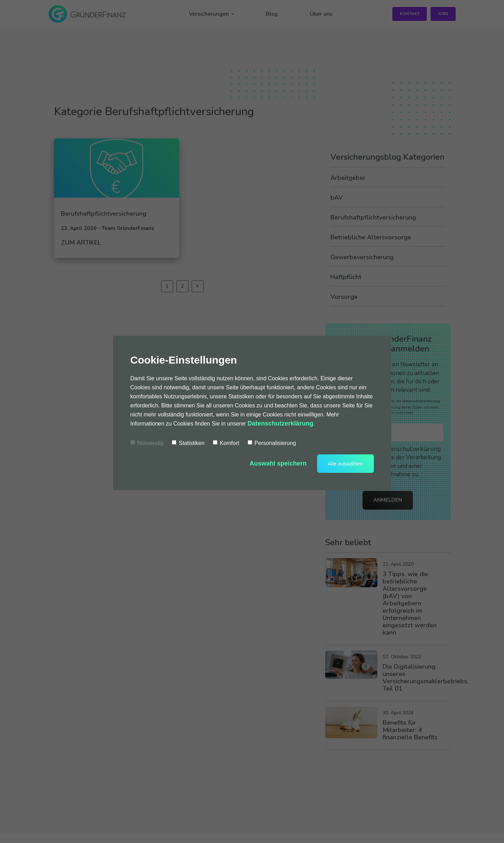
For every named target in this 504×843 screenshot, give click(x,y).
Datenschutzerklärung (281, 423)
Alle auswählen (346, 464)
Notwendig (147, 443)
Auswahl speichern (278, 463)
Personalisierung (272, 443)
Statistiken (188, 443)
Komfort (226, 443)
